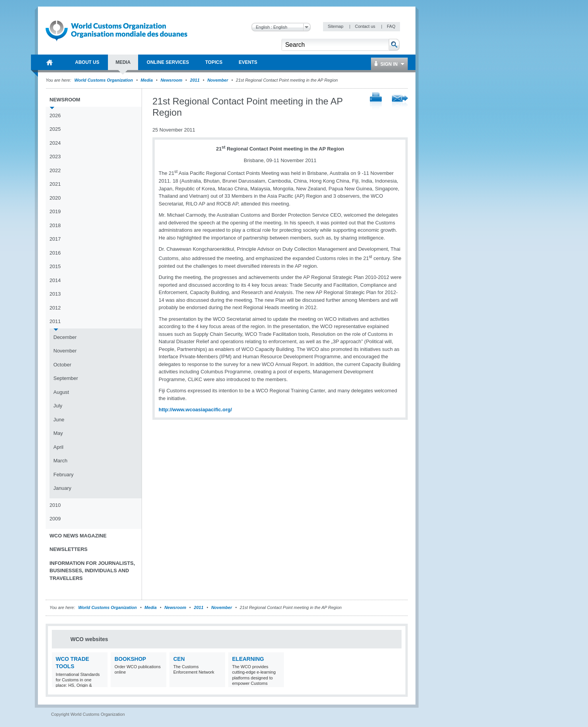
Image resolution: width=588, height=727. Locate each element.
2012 (55, 308)
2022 (55, 170)
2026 (55, 115)
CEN (179, 659)
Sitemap (336, 26)
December (65, 337)
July (58, 406)
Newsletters (68, 549)
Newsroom (171, 80)
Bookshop (130, 659)
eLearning (248, 659)
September (66, 378)
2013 (55, 294)
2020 (55, 198)
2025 (55, 129)
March (60, 461)
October (62, 365)
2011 (195, 80)
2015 (55, 266)
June (59, 420)
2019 (55, 211)
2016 (55, 253)
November (218, 80)
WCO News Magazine (78, 536)
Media (147, 80)
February (63, 475)
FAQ (391, 26)
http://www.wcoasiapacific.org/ (195, 410)
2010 (55, 505)
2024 (55, 143)
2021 (55, 184)
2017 (55, 239)
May (58, 433)
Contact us (366, 26)
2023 (55, 157)
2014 (55, 280)
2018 (55, 225)
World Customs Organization (104, 80)
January (62, 488)
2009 (55, 519)
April (58, 447)
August (61, 392)
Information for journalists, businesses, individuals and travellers (92, 571)
